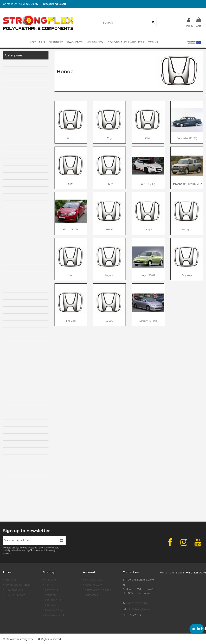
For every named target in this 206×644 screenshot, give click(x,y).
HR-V (109, 229)
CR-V (110, 184)
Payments (51, 590)
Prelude (71, 321)
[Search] (153, 23)
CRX (71, 184)
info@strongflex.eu (138, 609)
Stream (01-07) (148, 321)
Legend (110, 275)
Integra (187, 229)
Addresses (92, 595)
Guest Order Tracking (98, 590)
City (109, 138)
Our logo (51, 605)
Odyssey (187, 275)
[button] (194, 42)
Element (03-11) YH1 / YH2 (187, 184)
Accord (71, 138)
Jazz (71, 275)
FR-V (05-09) (71, 229)
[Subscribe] (61, 540)
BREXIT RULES (54, 600)
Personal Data (94, 580)
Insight (148, 229)
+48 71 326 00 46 (137, 603)
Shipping (51, 580)
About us (11, 580)
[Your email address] (30, 540)
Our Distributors (15, 595)
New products (14, 590)
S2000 (109, 321)
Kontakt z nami (55, 615)
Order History (94, 585)
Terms (49, 585)
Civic (148, 138)
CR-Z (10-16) (148, 184)
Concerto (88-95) (187, 138)
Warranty (51, 595)
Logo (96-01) (148, 275)
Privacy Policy (54, 610)
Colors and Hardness (18, 585)
